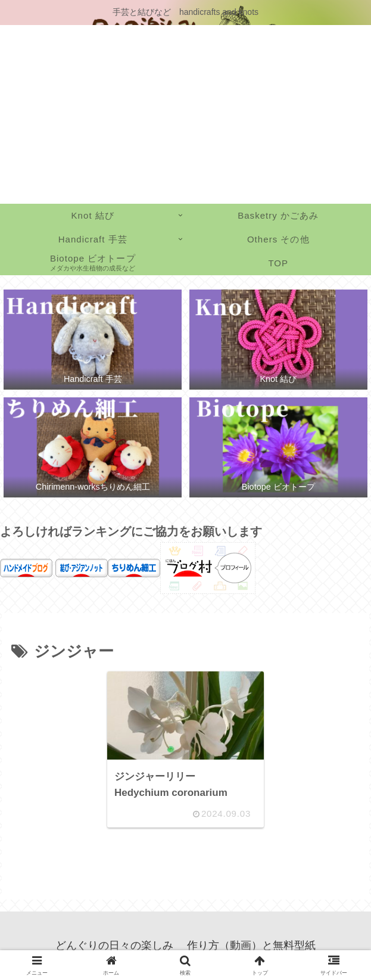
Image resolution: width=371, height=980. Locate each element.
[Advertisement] (185, 114)
